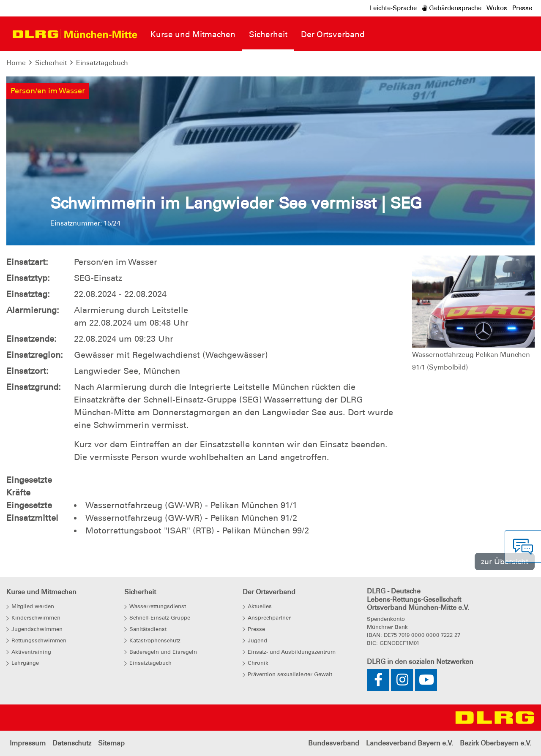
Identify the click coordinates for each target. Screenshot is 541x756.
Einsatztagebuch (102, 63)
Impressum (28, 743)
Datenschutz (72, 743)
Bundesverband (334, 743)
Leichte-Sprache (393, 8)
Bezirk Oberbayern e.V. (496, 743)
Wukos (497, 8)
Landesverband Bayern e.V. (410, 743)
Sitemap (111, 743)
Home (16, 63)
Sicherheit (51, 63)
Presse (522, 8)
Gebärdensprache (452, 8)
